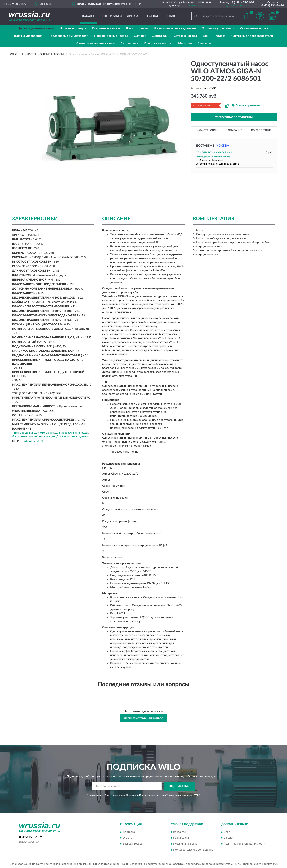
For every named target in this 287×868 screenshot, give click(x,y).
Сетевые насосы (185, 36)
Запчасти (204, 44)
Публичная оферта (185, 844)
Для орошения (23, 433)
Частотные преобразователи (252, 36)
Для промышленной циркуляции (33, 437)
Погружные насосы (106, 28)
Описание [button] (235, 130)
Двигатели (160, 36)
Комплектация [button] (261, 130)
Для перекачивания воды (72, 433)
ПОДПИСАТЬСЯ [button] (180, 786)
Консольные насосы (158, 44)
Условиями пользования (180, 795)
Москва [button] (222, 146)
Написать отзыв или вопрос (143, 718)
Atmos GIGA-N (33, 441)
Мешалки (185, 44)
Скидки (228, 838)
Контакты (171, 16)
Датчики (140, 36)
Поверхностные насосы (111, 36)
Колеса (220, 36)
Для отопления (137, 28)
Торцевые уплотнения (218, 28)
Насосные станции (73, 28)
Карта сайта (181, 838)
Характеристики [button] (208, 130)
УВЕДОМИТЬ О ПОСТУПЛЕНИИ (234, 117)
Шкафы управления (28, 36)
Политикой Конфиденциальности (145, 795)
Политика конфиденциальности (244, 844)
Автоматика (129, 44)
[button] (237, 5)
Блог (227, 832)
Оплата (127, 838)
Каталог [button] (88, 16)
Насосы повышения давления (175, 28)
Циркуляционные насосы (36, 28)
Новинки (151, 16)
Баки (206, 36)
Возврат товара (133, 844)
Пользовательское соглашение (193, 850)
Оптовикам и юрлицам (119, 16)
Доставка (129, 832)
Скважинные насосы (255, 28)
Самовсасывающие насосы (95, 44)
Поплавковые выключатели (68, 36)
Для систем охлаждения (72, 437)
